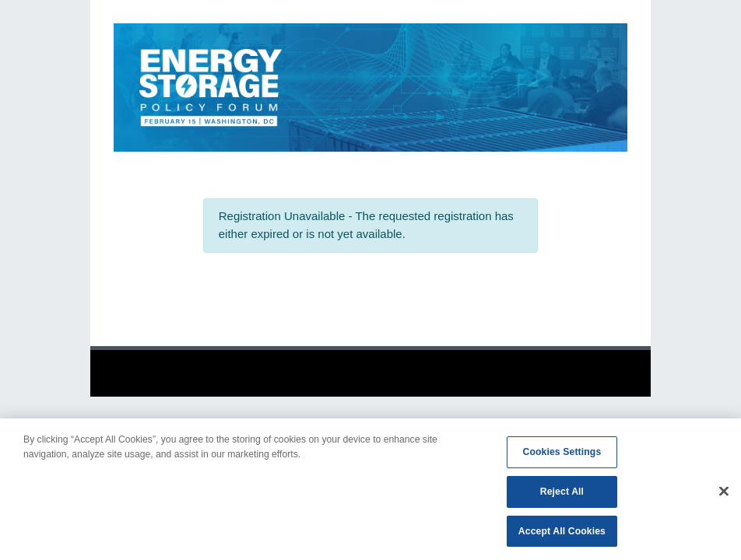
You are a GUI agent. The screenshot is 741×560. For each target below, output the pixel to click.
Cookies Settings (562, 455)
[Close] (724, 494)
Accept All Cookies (562, 534)
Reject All (562, 495)
